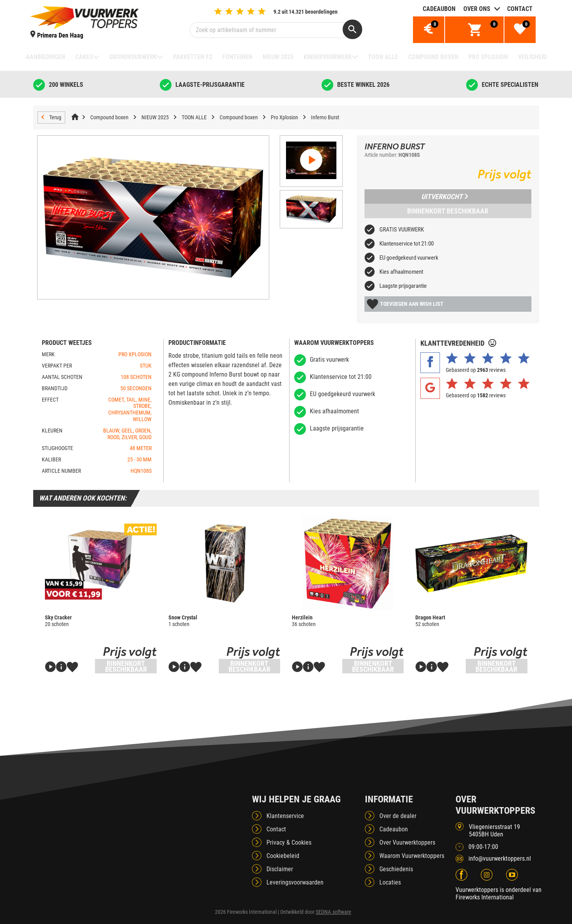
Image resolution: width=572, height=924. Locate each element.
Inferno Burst (325, 117)
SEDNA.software (333, 912)
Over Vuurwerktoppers (407, 842)
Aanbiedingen (46, 57)
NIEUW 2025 (278, 57)
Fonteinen (237, 57)
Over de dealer (398, 816)
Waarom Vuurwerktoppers (412, 856)
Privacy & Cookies (289, 842)
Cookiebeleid (283, 856)
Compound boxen (433, 57)
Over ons (477, 9)
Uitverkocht (445, 196)
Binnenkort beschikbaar (448, 211)
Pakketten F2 (193, 57)
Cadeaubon (439, 9)
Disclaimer (280, 869)
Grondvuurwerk (133, 57)
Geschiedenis (396, 869)
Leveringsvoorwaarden (295, 882)
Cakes (84, 57)
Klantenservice (285, 816)
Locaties (390, 882)
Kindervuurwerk (328, 57)
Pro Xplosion (488, 57)
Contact (520, 9)
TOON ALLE (383, 57)
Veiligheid (532, 57)
